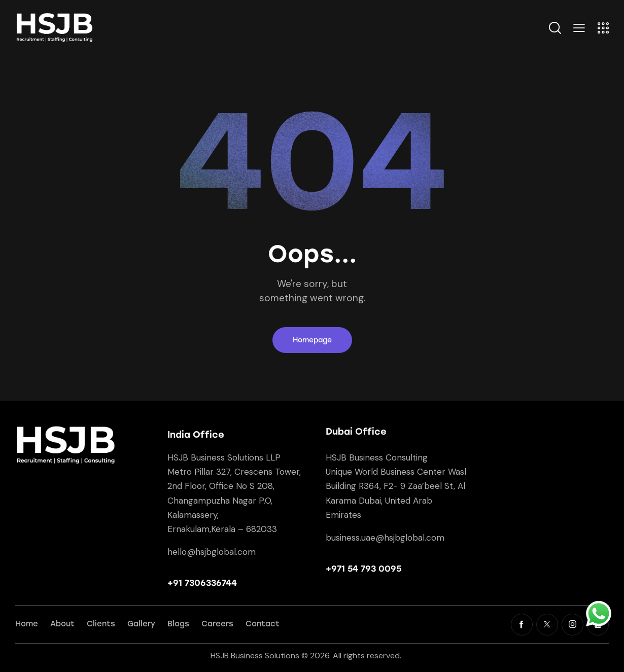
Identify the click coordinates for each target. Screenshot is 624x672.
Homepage (312, 340)
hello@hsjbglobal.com (212, 552)
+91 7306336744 (202, 583)
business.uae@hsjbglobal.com (385, 538)
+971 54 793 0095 (363, 569)
